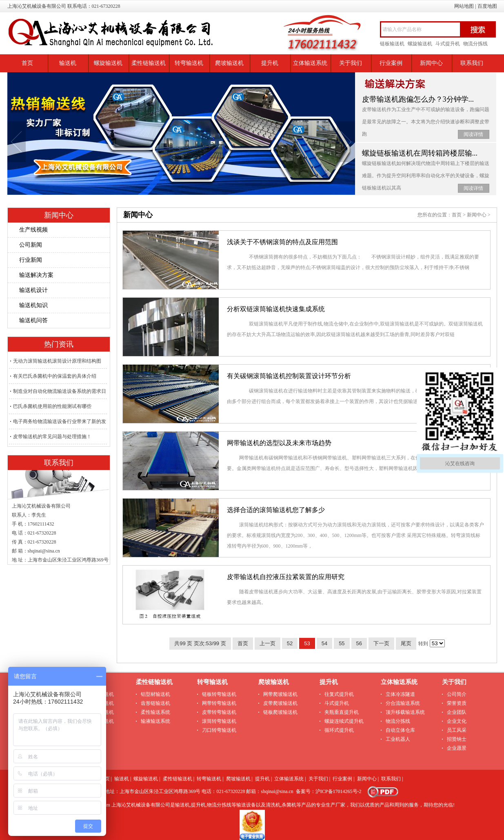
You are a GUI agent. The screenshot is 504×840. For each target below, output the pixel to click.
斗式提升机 (448, 44)
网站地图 (464, 6)
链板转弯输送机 (219, 694)
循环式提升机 (339, 730)
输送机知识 (33, 305)
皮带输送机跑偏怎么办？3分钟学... (418, 99)
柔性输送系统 (155, 712)
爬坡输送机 (229, 63)
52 (290, 643)
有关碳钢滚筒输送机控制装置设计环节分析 (289, 376)
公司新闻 (31, 245)
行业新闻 (31, 260)
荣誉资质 (457, 703)
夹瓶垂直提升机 (342, 712)
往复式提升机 (339, 694)
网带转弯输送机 (219, 703)
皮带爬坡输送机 (280, 703)
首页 (27, 63)
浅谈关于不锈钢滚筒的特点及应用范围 (282, 242)
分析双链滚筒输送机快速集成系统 (276, 309)
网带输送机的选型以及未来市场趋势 (279, 443)
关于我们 (351, 63)
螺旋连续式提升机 (344, 721)
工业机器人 (398, 739)
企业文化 (457, 721)
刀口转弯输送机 (219, 730)
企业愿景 (457, 748)
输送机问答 (33, 320)
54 (324, 643)
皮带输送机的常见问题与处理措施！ (52, 437)
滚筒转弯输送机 (219, 721)
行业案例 (391, 63)
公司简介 (457, 694)
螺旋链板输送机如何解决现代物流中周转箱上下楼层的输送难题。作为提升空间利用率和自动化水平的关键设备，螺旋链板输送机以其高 (426, 176)
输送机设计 (33, 290)
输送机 (68, 63)
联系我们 (472, 63)
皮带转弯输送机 (219, 712)
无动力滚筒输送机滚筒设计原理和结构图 (57, 361)
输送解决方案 (36, 275)
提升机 (270, 63)
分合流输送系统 (403, 703)
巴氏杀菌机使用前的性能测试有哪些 (52, 406)
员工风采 (457, 730)
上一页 (268, 643)
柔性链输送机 (149, 63)
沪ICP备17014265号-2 (339, 791)
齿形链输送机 (155, 703)
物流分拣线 (475, 44)
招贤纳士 (457, 739)
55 (342, 643)
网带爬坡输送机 (280, 694)
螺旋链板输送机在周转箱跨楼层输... (420, 153)
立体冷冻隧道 (400, 694)
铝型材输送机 (155, 694)
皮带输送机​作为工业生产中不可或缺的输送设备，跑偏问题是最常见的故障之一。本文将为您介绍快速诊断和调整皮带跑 (426, 122)
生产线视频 (33, 230)
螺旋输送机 (420, 44)
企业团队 (457, 712)
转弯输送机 (189, 63)
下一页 (381, 643)
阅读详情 (473, 134)
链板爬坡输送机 (280, 712)
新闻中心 (431, 63)
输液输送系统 (155, 721)
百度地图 (487, 6)
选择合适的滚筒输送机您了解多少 (276, 510)
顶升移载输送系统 (405, 712)
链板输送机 (392, 44)
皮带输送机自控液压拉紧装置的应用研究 (286, 577)
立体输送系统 (310, 63)
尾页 (406, 643)
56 (359, 643)
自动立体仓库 (400, 730)
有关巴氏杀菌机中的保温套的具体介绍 (55, 376)
